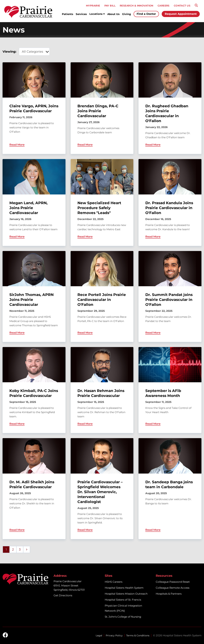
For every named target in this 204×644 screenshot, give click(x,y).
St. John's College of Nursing (123, 617)
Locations (97, 14)
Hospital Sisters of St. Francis (123, 600)
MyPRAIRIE (93, 6)
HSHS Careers (114, 582)
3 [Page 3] (20, 549)
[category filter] (34, 52)
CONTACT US (182, 6)
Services (81, 14)
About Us (113, 14)
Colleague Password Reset (173, 582)
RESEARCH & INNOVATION (137, 6)
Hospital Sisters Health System (124, 588)
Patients (68, 14)
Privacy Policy (114, 635)
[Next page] (27, 549)
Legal (99, 635)
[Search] (196, 5)
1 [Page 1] (6, 549)
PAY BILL (110, 6)
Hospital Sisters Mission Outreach (126, 594)
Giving (127, 14)
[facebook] (5, 635)
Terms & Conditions (138, 635)
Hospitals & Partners (169, 594)
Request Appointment (181, 14)
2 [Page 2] (13, 549)
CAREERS (164, 6)
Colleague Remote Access (173, 588)
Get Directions (63, 595)
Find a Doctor (146, 14)
